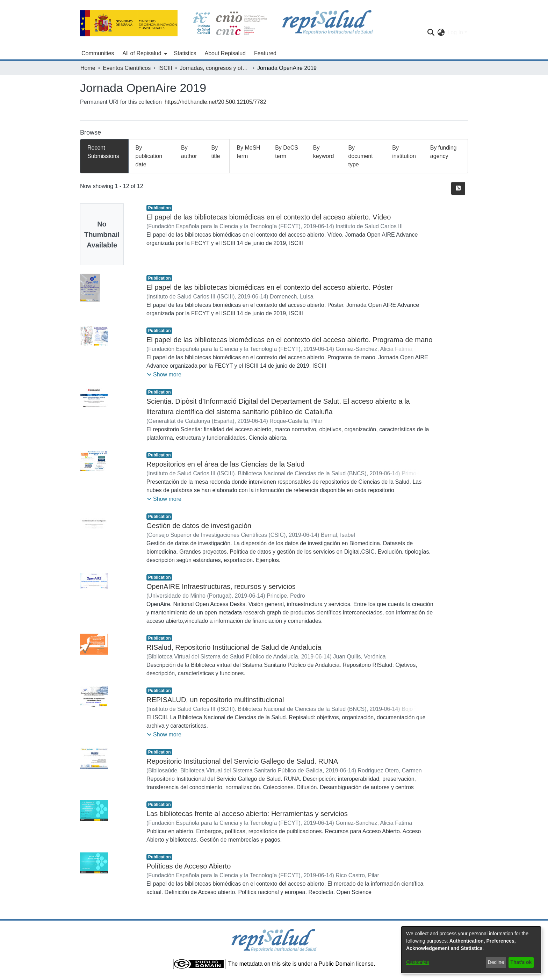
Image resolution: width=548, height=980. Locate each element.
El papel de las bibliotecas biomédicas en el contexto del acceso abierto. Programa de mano (289, 340)
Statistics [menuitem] (185, 53)
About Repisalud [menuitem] (225, 53)
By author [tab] (189, 152)
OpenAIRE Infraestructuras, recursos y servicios (221, 586)
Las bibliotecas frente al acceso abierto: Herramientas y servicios (247, 814)
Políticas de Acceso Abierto (189, 866)
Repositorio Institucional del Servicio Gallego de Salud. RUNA (242, 761)
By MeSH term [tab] (248, 152)
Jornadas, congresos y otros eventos (215, 68)
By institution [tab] (404, 152)
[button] (164, 375)
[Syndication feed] (458, 188)
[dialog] (471, 950)
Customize (418, 962)
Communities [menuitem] (98, 53)
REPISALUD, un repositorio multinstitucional (215, 700)
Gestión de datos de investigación (199, 526)
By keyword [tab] (324, 152)
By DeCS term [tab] (287, 152)
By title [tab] (215, 152)
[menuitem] (144, 53)
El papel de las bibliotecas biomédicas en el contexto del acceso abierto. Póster (270, 287)
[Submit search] (431, 33)
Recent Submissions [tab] (103, 152)
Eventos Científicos (127, 68)
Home (88, 68)
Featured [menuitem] (265, 53)
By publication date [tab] (149, 156)
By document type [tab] (360, 156)
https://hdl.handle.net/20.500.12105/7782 (215, 102)
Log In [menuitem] (455, 32)
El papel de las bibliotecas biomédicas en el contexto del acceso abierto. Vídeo (269, 217)
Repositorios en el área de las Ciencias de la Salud (226, 464)
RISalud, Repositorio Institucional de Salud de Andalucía (234, 647)
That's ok (521, 962)
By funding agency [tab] (444, 152)
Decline (496, 962)
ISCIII (165, 68)
